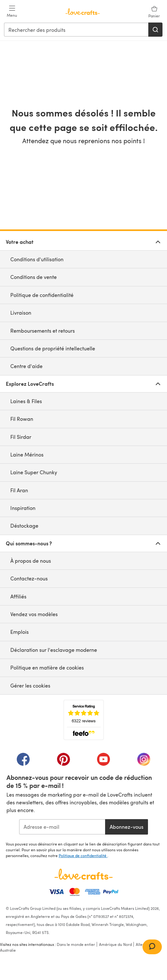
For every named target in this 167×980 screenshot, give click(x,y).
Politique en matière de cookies (47, 667)
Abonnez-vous (127, 827)
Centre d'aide (26, 366)
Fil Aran (19, 490)
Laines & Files (26, 401)
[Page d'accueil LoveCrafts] (83, 874)
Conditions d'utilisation (37, 259)
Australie (8, 950)
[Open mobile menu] (12, 12)
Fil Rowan (22, 419)
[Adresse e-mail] (62, 827)
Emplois (20, 632)
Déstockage (24, 526)
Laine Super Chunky (34, 472)
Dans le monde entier (76, 944)
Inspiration (23, 508)
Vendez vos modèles (34, 614)
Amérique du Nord (115, 944)
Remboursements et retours (43, 331)
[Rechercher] (155, 30)
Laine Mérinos (27, 454)
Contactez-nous (29, 578)
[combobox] (76, 30)
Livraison (21, 313)
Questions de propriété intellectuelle (53, 348)
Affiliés (18, 596)
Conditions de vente (34, 277)
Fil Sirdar (21, 437)
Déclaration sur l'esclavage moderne (54, 650)
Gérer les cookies (30, 685)
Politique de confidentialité (42, 295)
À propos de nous (31, 561)
